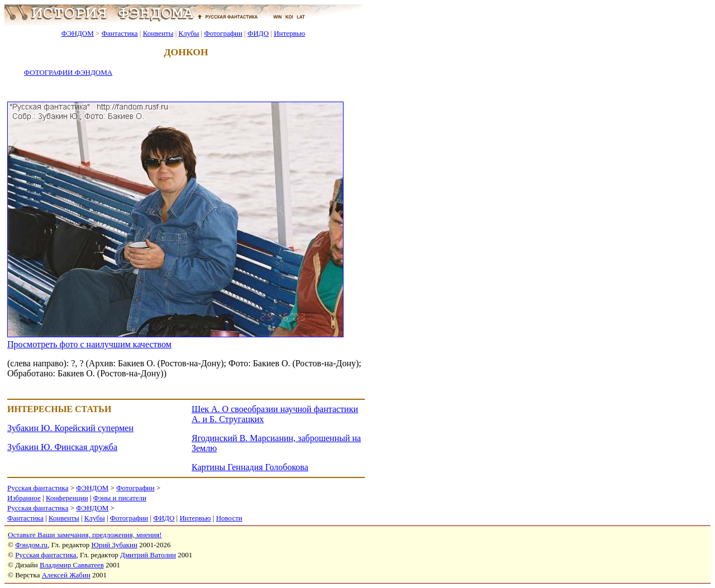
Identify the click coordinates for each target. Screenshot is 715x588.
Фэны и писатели (120, 498)
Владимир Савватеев (72, 565)
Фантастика (120, 33)
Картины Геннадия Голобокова (250, 467)
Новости (229, 518)
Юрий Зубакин (115, 545)
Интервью (289, 33)
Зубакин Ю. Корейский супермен (70, 428)
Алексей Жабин (66, 575)
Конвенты (158, 33)
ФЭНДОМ (78, 33)
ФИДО (258, 33)
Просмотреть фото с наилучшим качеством (89, 344)
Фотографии (223, 33)
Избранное (24, 498)
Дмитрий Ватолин (148, 555)
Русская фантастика (38, 488)
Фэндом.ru (31, 545)
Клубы (189, 33)
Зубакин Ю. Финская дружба (62, 447)
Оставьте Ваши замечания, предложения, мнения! (85, 535)
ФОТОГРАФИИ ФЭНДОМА (68, 72)
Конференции (67, 498)
